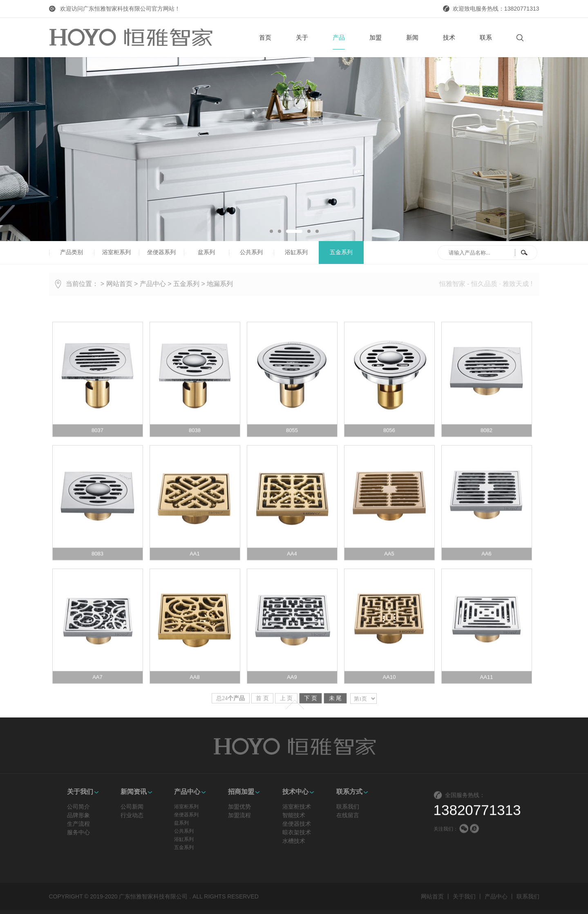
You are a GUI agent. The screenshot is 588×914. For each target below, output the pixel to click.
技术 (449, 37)
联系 (486, 37)
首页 (265, 37)
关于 (302, 37)
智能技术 (294, 909)
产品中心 (153, 284)
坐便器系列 (161, 252)
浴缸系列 (296, 252)
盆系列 (206, 252)
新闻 (412, 37)
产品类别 (72, 252)
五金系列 (341, 252)
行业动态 (132, 909)
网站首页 (119, 284)
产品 (339, 42)
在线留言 (348, 909)
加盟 (376, 37)
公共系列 (251, 252)
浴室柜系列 (116, 252)
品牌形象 (78, 909)
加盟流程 (239, 909)
